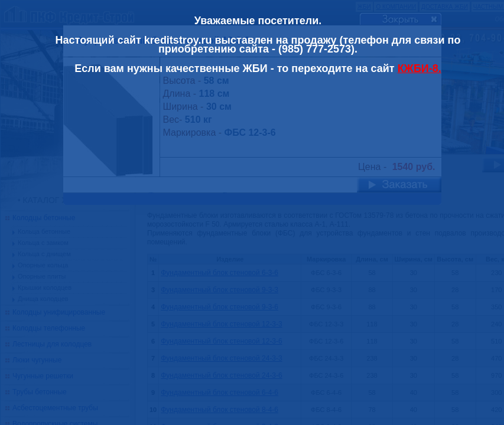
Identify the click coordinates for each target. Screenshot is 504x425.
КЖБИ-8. (420, 68)
